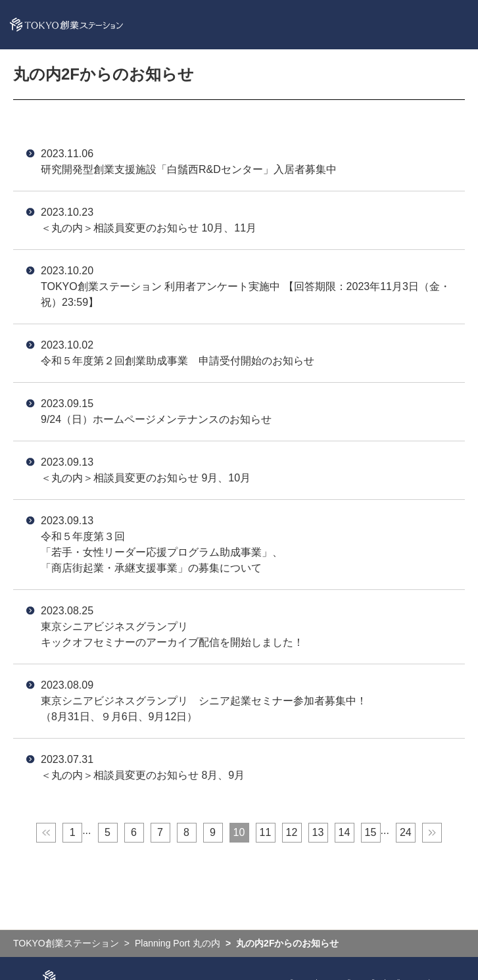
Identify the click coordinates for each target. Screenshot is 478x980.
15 (371, 832)
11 (266, 832)
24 (406, 832)
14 (345, 832)
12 (292, 832)
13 (318, 832)
